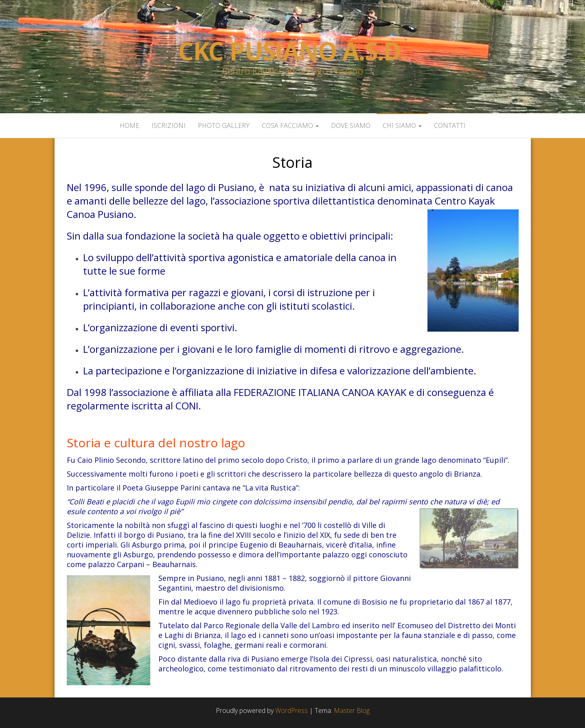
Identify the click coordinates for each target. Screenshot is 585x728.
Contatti (450, 125)
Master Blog (352, 710)
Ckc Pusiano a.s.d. (292, 51)
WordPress (291, 710)
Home (129, 125)
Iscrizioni (169, 125)
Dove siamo (351, 125)
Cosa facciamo (290, 125)
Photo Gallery (224, 125)
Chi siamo (402, 125)
